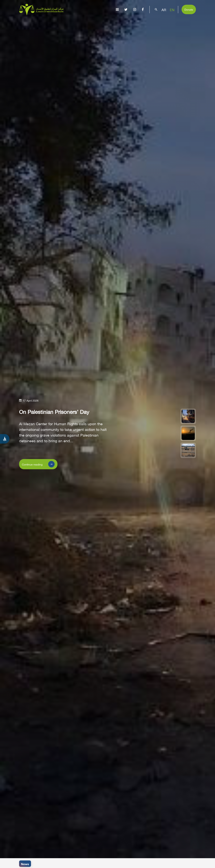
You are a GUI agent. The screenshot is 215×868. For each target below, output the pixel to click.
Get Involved (200, 22)
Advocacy (152, 22)
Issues (113, 22)
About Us (74, 22)
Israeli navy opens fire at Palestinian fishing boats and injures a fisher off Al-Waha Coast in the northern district (109, 864)
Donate (189, 9)
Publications (131, 22)
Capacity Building (175, 22)
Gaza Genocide (94, 22)
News (25, 864)
